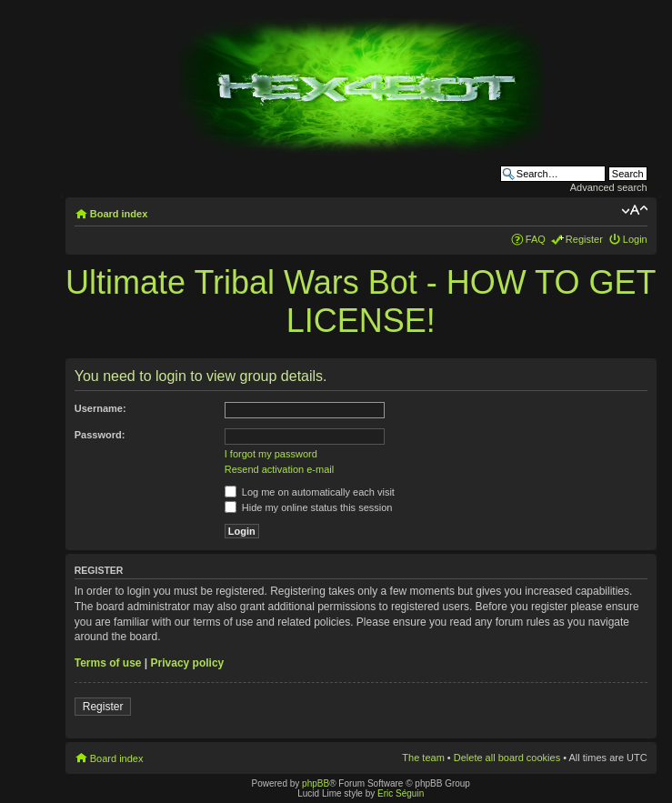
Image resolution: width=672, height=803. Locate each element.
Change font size (634, 210)
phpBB (316, 783)
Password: (100, 435)
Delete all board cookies (507, 758)
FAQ (536, 239)
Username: (100, 408)
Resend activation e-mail (279, 469)
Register (584, 239)
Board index (119, 214)
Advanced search (609, 187)
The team (423, 758)
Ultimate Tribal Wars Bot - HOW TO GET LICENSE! (361, 301)
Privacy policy (188, 663)
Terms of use (108, 663)
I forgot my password (271, 454)
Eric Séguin (401, 793)
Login (635, 239)
